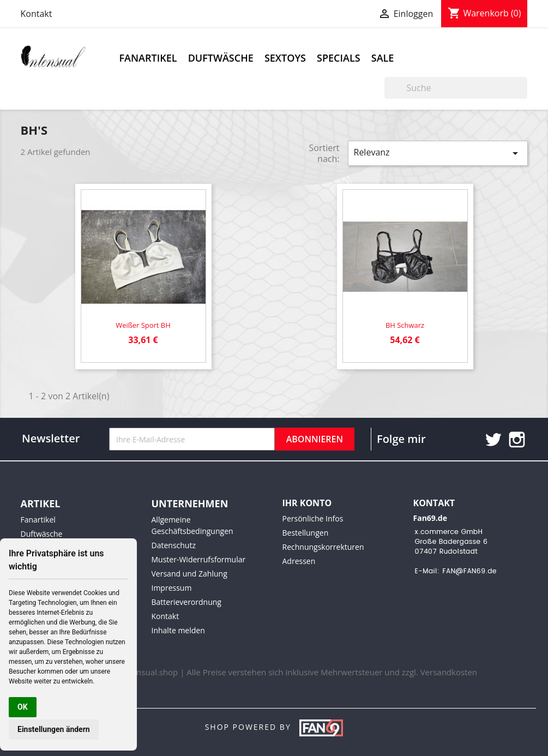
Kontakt (37, 14)
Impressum (172, 588)
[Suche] (456, 88)
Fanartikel (148, 58)
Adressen (299, 561)
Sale (383, 58)
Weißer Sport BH (143, 325)
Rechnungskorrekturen (323, 547)
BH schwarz (405, 325)
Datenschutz (174, 545)
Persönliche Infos (313, 518)
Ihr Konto (307, 503)
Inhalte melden (178, 630)
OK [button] (23, 707)
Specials (339, 58)
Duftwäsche (221, 58)
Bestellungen (306, 533)
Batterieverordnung (186, 602)
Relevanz (438, 153)
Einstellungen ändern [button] (54, 729)
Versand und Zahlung (189, 574)
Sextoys (285, 58)
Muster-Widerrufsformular (199, 559)
